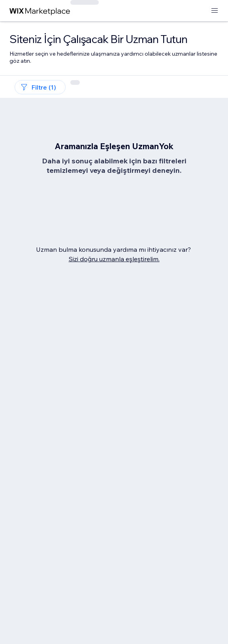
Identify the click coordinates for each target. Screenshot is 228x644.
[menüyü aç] (215, 11)
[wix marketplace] (40, 11)
